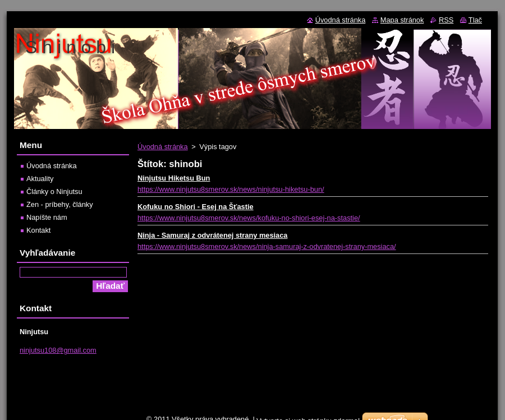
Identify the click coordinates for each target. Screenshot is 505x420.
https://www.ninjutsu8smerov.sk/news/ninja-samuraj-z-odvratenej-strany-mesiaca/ (267, 246)
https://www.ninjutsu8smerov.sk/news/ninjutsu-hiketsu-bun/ (231, 189)
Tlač (475, 20)
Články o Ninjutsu (54, 191)
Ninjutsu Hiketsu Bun (174, 178)
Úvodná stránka (163, 147)
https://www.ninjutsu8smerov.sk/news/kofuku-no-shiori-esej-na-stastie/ (249, 218)
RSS (446, 20)
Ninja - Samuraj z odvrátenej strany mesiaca (212, 235)
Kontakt (38, 230)
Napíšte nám (47, 217)
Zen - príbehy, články (60, 204)
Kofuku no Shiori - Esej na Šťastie (196, 207)
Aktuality (40, 179)
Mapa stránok (402, 20)
